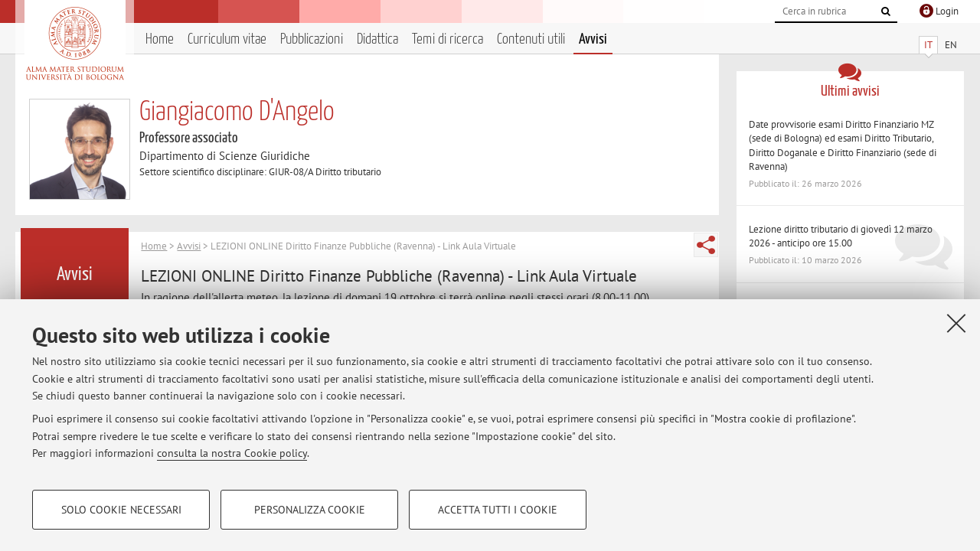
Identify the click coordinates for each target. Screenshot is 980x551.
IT (928, 45)
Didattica (377, 39)
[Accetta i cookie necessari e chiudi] (956, 323)
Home (160, 39)
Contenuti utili (531, 39)
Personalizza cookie (310, 510)
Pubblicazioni (312, 39)
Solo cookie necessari (121, 510)
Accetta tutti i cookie (498, 510)
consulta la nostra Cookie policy (232, 453)
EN (951, 45)
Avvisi (593, 39)
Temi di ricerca (448, 39)
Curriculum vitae (227, 39)
